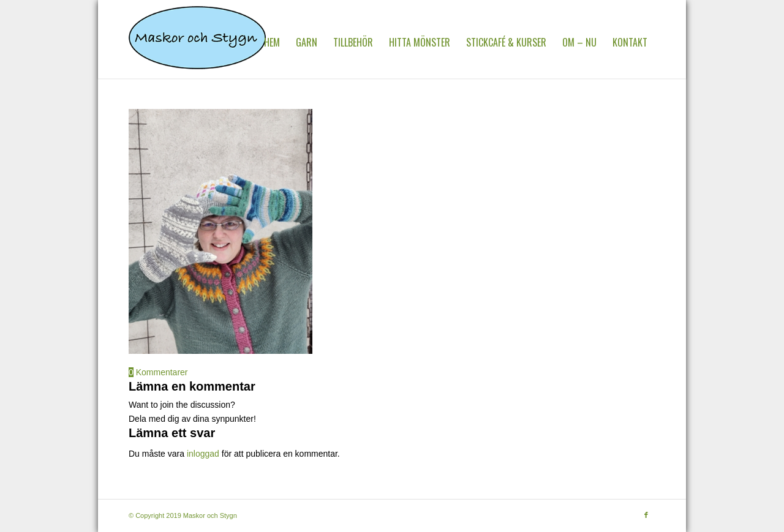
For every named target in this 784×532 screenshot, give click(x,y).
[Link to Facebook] (646, 515)
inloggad (203, 454)
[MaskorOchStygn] (197, 42)
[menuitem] (272, 42)
